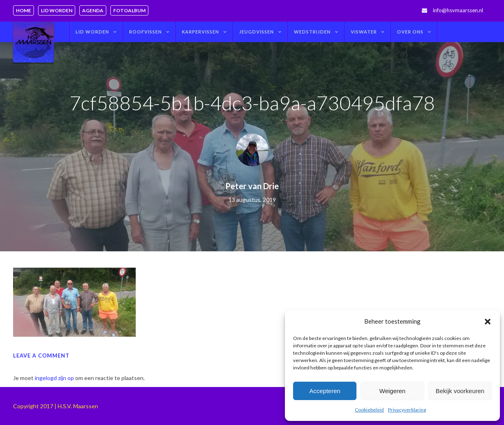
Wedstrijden (312, 32)
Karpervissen (200, 32)
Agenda (93, 10)
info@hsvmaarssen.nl (458, 10)
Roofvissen (146, 32)
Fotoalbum (129, 10)
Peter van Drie (252, 186)
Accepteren (325, 391)
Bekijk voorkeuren (460, 391)
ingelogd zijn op (54, 378)
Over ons (410, 32)
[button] (488, 322)
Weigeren (392, 391)
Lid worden (57, 10)
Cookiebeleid (369, 410)
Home (24, 10)
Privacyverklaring (407, 410)
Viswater (364, 32)
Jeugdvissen (256, 32)
